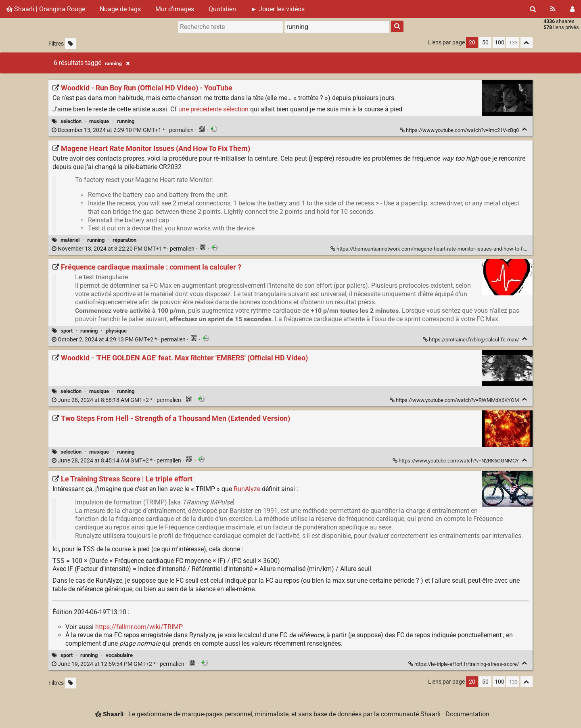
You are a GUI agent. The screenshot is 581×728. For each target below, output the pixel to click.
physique (116, 331)
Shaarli (113, 714)
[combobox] (337, 27)
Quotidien (222, 9)
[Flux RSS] (553, 9)
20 (472, 43)
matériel (70, 240)
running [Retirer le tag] (117, 63)
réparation (124, 240)
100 (499, 43)
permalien (123, 130)
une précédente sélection (213, 109)
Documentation (467, 714)
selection (71, 121)
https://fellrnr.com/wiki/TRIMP (139, 627)
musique (99, 121)
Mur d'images (175, 9)
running (126, 121)
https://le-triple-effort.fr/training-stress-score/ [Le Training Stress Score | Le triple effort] (464, 664)
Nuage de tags (120, 9)
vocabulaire (119, 655)
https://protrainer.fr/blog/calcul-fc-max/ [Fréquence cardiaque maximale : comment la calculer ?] (471, 340)
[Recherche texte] (230, 27)
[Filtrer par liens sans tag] (71, 44)
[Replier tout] (527, 43)
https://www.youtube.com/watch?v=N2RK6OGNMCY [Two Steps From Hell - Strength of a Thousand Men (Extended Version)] (456, 461)
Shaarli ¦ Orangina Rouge (46, 9)
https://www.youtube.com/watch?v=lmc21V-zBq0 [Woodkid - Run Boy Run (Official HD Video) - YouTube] (460, 130)
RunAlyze (247, 489)
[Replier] (525, 129)
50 (485, 43)
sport (67, 331)
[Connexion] (572, 9)
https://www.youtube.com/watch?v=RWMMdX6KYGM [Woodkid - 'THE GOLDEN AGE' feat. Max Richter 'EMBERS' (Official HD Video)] (455, 400)
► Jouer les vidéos (278, 9)
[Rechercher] (533, 9)
